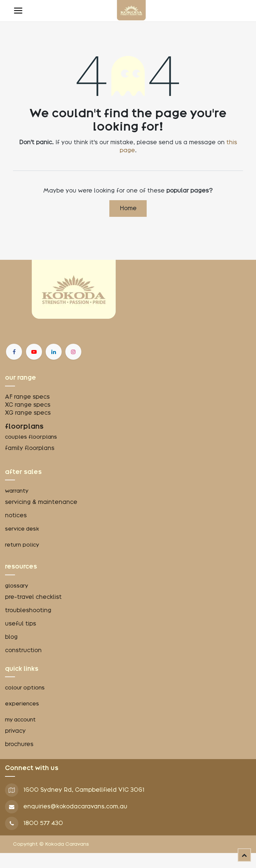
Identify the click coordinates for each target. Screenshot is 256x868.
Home (128, 208)
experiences (22, 704)
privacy (15, 731)
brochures (19, 744)
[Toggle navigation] (18, 11)
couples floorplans (32, 437)
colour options (25, 688)
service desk (22, 529)
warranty (17, 491)
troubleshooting (28, 610)
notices (16, 515)
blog (11, 637)
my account (20, 720)
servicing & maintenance (41, 502)
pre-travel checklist (33, 597)
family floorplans (30, 448)
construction (23, 650)
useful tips (20, 624)
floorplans (24, 426)
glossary (16, 586)
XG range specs (28, 413)
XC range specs (28, 405)
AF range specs (27, 397)
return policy (22, 545)
